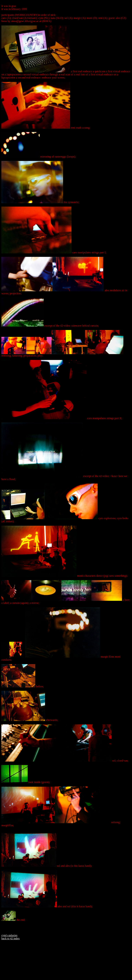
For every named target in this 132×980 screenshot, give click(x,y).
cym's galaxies (9, 935)
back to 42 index (10, 938)
